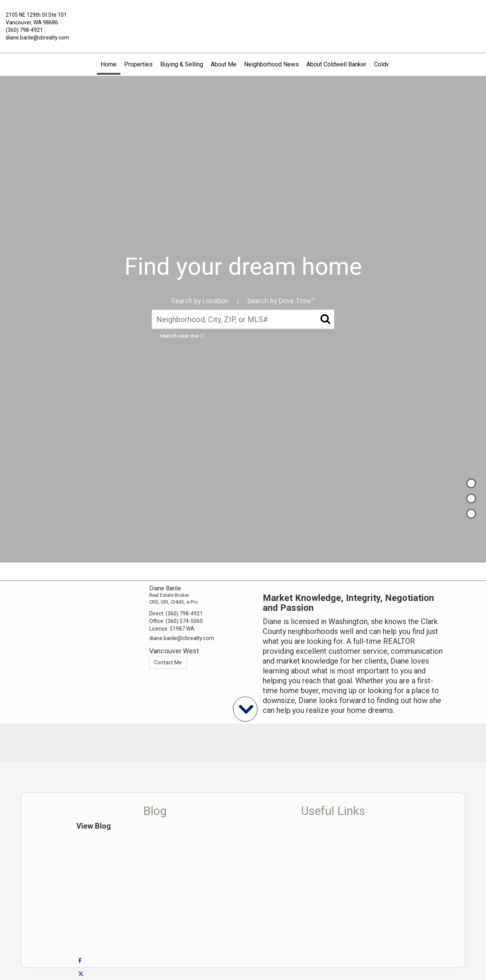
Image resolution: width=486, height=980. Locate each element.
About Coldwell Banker (336, 64)
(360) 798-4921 (24, 30)
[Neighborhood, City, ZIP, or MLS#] (243, 319)
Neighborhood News (271, 64)
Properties (138, 64)
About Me (224, 64)
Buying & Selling (182, 64)
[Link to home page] (243, 20)
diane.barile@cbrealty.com (37, 38)
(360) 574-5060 (184, 621)
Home (109, 64)
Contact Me (168, 662)
